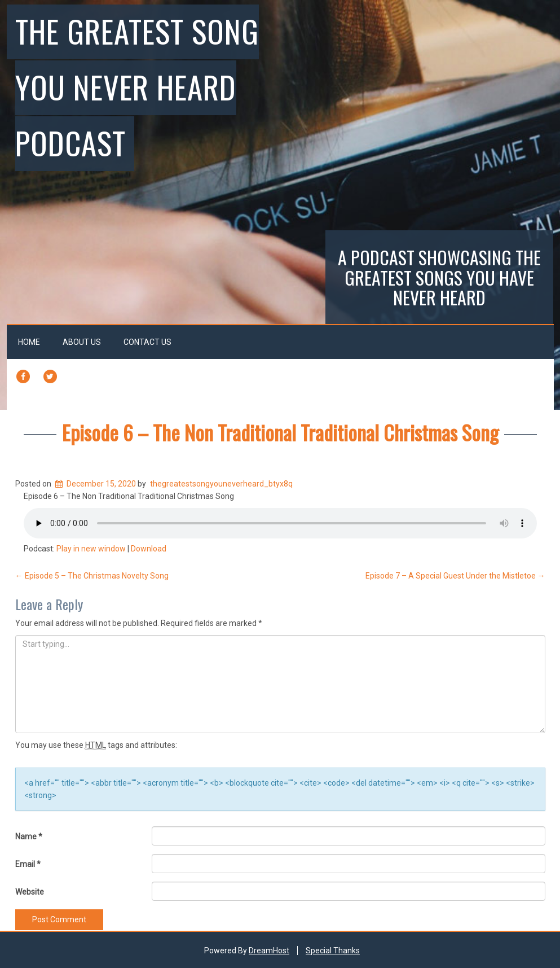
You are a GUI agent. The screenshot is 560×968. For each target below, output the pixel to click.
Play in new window (91, 549)
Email (28, 864)
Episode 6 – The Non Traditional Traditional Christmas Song (280, 432)
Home (29, 342)
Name (29, 836)
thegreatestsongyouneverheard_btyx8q (221, 484)
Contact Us (147, 342)
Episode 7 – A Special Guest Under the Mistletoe (455, 576)
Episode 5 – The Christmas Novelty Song (92, 576)
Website (30, 892)
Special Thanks (333, 951)
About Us (82, 342)
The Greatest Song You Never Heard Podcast (137, 86)
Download (149, 549)
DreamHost (269, 951)
